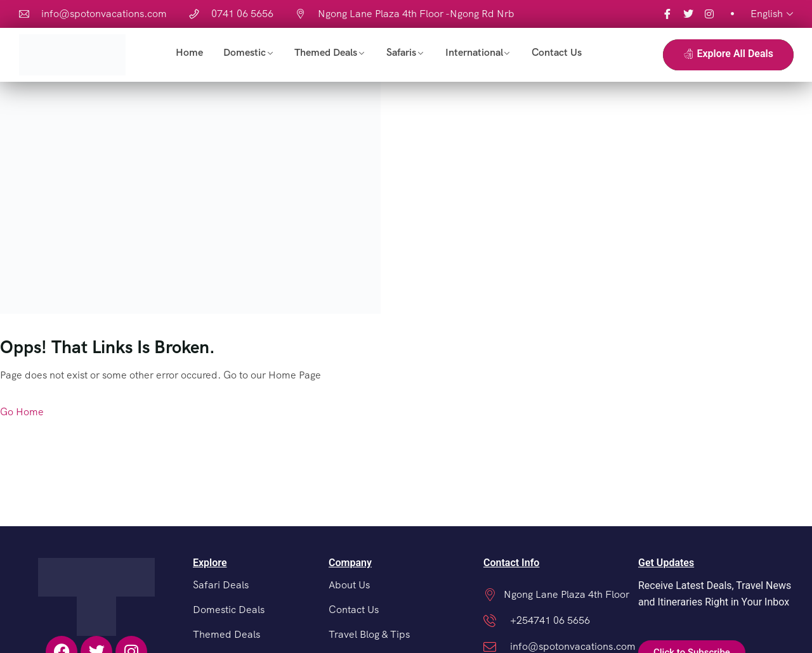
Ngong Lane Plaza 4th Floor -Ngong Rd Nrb (416, 14)
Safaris (401, 52)
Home (189, 52)
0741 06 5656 (242, 14)
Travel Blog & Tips (369, 634)
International (474, 52)
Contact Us (557, 52)
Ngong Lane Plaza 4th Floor (566, 594)
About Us (349, 585)
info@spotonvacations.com (104, 14)
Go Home (22, 412)
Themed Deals (326, 52)
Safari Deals (221, 585)
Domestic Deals (229, 610)
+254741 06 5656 (550, 620)
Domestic (245, 52)
